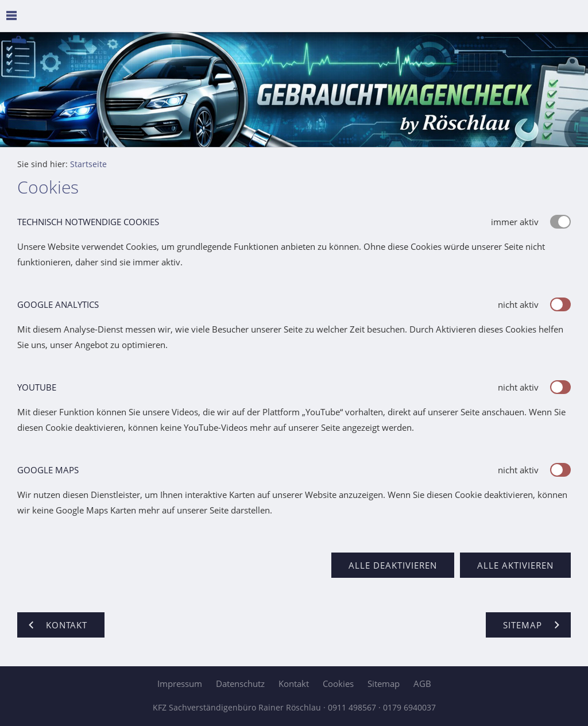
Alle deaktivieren (393, 565)
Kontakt (294, 683)
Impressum (180, 683)
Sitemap (384, 683)
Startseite (88, 164)
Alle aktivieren (515, 565)
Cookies (338, 683)
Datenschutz (240, 683)
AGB (422, 683)
